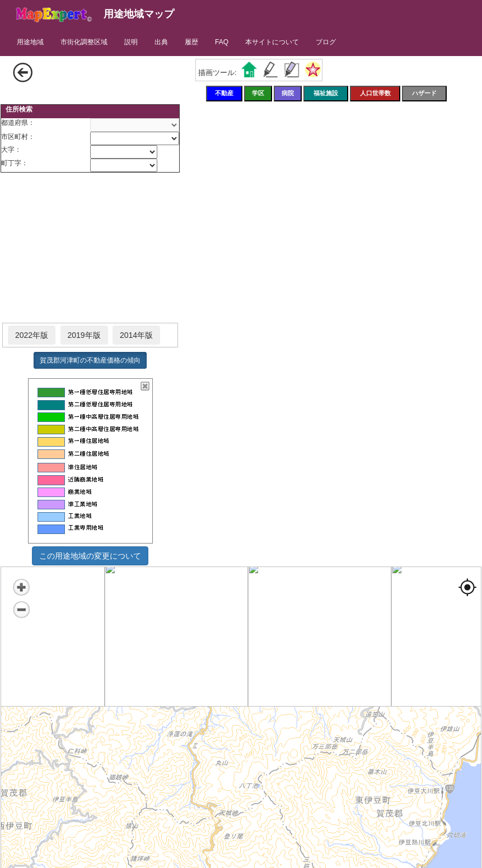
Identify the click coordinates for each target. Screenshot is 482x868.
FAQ (222, 42)
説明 (131, 42)
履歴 (191, 42)
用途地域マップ (139, 14)
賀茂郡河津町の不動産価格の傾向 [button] (90, 360)
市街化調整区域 (84, 42)
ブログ (326, 42)
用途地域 (30, 42)
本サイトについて (272, 42)
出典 (161, 42)
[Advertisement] (90, 248)
